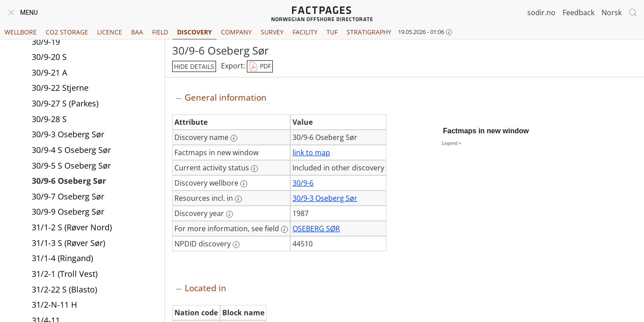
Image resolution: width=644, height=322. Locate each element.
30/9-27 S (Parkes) (65, 103)
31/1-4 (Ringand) (62, 258)
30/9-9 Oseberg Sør (68, 212)
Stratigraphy (369, 32)
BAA (137, 32)
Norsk (612, 13)
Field (160, 32)
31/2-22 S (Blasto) (64, 289)
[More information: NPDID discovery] (236, 245)
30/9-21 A (49, 72)
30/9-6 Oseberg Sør (69, 181)
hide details (194, 66)
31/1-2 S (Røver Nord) (72, 227)
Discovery (195, 32)
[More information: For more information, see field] (284, 229)
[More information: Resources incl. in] (238, 199)
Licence (110, 32)
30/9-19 (46, 42)
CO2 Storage (67, 32)
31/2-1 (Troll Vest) (65, 274)
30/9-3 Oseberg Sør (68, 134)
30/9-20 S (49, 57)
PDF (260, 67)
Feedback (578, 13)
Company (236, 32)
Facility (305, 32)
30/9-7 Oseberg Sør (68, 196)
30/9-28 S (49, 119)
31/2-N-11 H (54, 305)
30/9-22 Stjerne (60, 88)
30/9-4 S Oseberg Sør (71, 150)
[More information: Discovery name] (234, 138)
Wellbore (21, 32)
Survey (272, 32)
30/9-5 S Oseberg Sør (71, 165)
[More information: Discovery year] (229, 214)
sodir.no (541, 13)
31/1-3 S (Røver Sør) (68, 243)
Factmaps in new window (486, 131)
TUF (332, 32)
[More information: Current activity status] (254, 169)
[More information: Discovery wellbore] (244, 184)
